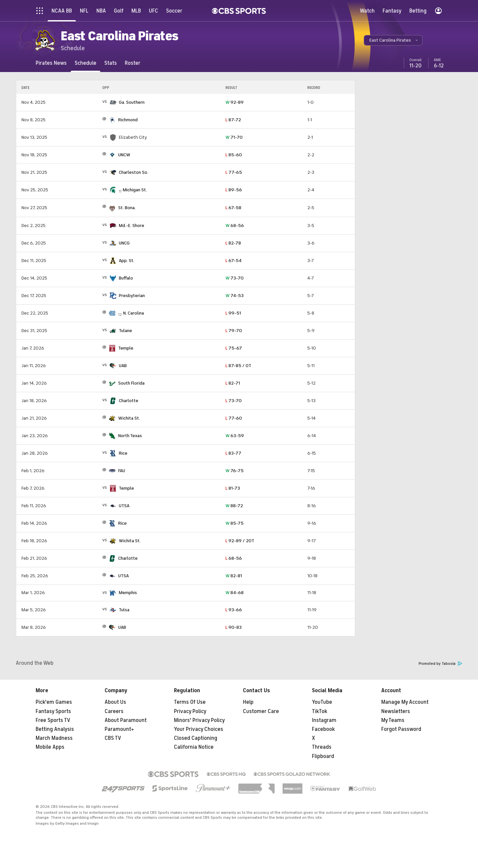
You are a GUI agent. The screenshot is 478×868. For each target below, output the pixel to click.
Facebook (323, 729)
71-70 (234, 137)
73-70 (235, 278)
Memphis (128, 593)
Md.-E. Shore (132, 226)
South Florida (131, 383)
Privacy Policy (190, 711)
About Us (115, 702)
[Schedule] (85, 63)
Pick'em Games (54, 702)
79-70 (234, 331)
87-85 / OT (238, 366)
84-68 (235, 593)
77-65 (234, 172)
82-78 (233, 243)
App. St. (127, 261)
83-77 (233, 453)
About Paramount (126, 720)
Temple (126, 348)
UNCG (124, 243)
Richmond (128, 120)
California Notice (194, 747)
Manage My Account (405, 702)
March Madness (54, 738)
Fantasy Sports (53, 711)
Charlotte (129, 401)
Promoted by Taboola (440, 664)
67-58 (233, 208)
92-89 (235, 102)
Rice (123, 453)
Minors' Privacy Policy (199, 720)
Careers (114, 711)
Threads (322, 747)
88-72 (234, 506)
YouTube (322, 702)
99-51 (233, 313)
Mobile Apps (50, 747)
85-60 (234, 155)
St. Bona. (127, 208)
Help (248, 702)
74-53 (235, 296)
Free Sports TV (53, 720)
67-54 (234, 261)
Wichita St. (129, 418)
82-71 (233, 383)
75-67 (234, 348)
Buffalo (126, 278)
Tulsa (124, 610)
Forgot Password (401, 729)
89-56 (234, 190)
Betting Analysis (55, 729)
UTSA (124, 506)
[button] (393, 40)
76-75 (235, 471)
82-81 (234, 576)
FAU (122, 471)
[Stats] (111, 63)
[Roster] (133, 63)
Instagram (324, 720)
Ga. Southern (132, 102)
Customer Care (261, 711)
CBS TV (113, 738)
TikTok (320, 711)
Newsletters (396, 711)
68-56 (235, 226)
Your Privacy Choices (199, 729)
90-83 (234, 627)
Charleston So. (134, 172)
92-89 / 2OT (240, 541)
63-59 (235, 436)
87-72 (233, 120)
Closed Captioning (196, 738)
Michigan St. (135, 190)
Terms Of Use (190, 702)
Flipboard (323, 756)
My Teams (393, 720)
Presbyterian (132, 296)
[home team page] (113, 102)
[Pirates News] (51, 63)
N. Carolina (134, 313)
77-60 (234, 418)
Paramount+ (119, 729)
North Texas (130, 436)
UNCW (124, 155)
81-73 (233, 488)
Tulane (125, 331)
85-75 (235, 523)
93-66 (234, 610)
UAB (123, 366)
